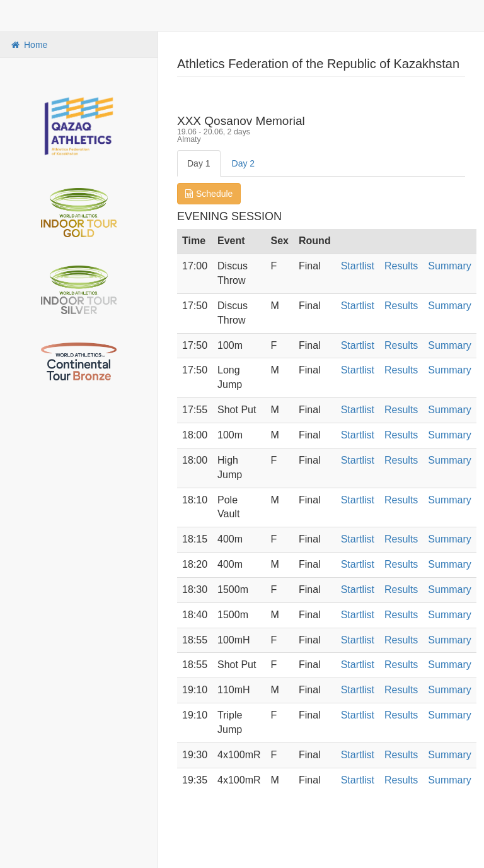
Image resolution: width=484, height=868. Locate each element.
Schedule (209, 194)
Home (28, 45)
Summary (449, 266)
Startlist (358, 266)
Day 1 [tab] (199, 163)
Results (401, 266)
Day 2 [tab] (244, 163)
